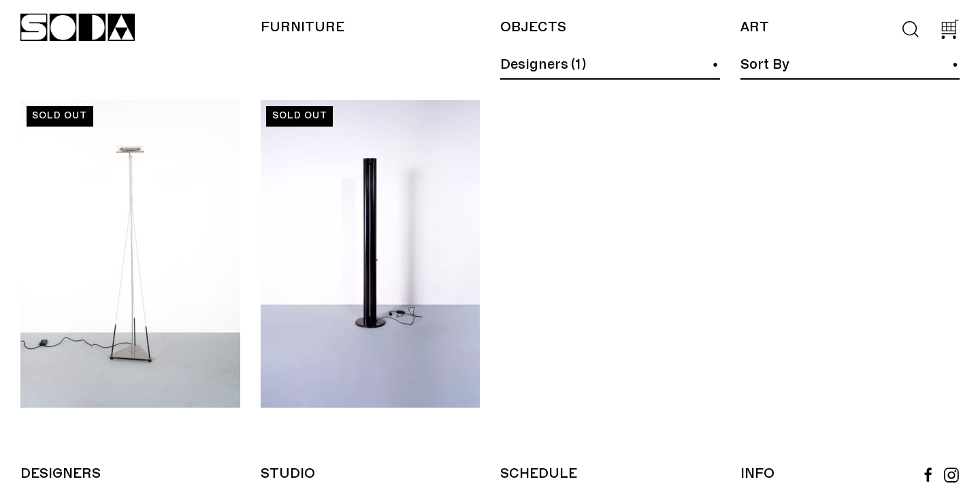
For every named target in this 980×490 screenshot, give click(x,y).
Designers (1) (543, 65)
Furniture (303, 27)
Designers (61, 474)
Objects (533, 27)
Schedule (539, 474)
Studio (288, 474)
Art (754, 27)
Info (757, 474)
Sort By (765, 65)
